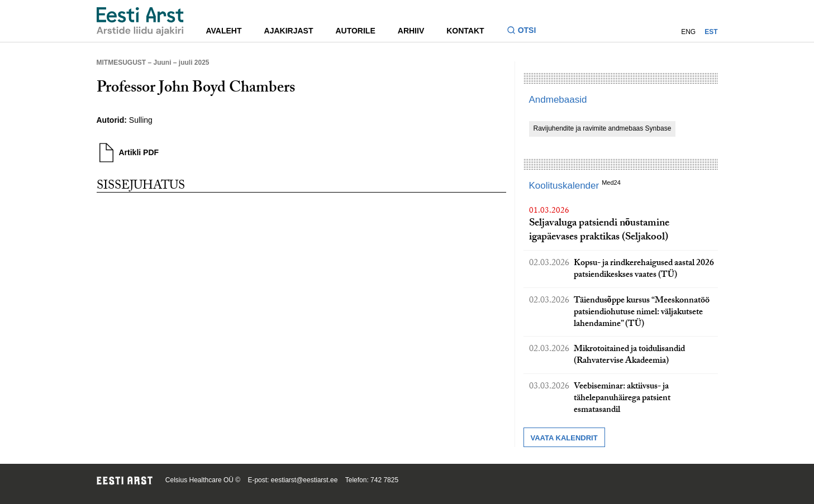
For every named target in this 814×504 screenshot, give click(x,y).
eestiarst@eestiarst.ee (304, 480)
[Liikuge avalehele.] (140, 21)
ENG (688, 32)
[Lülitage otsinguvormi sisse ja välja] (526, 32)
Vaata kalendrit (564, 438)
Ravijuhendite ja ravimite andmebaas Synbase (603, 128)
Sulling (141, 120)
